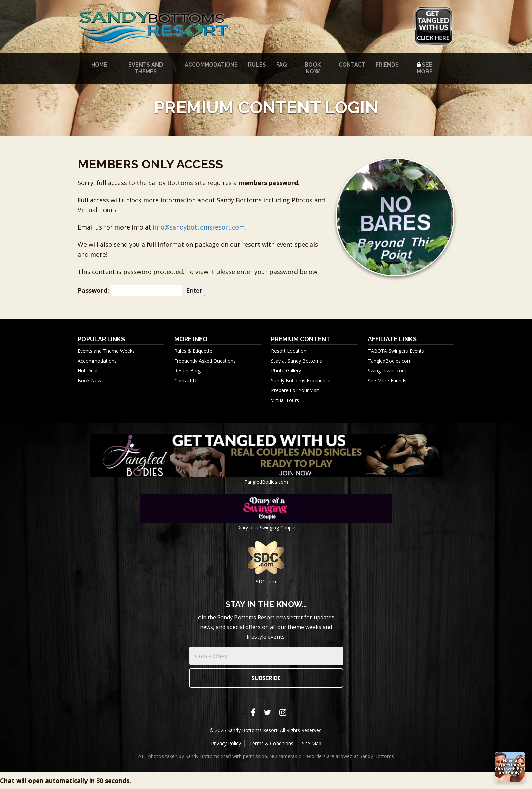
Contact (352, 65)
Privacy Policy (226, 743)
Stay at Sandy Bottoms (297, 361)
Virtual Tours (285, 400)
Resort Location (289, 351)
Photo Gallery (286, 371)
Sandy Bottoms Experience (301, 380)
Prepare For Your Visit (295, 390)
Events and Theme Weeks (106, 351)
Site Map (312, 743)
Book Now (313, 68)
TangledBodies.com (390, 361)
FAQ (282, 65)
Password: (130, 290)
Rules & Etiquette (193, 351)
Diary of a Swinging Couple (266, 527)
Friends (387, 65)
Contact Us (187, 380)
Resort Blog (187, 371)
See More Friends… (389, 380)
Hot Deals (89, 371)
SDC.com (266, 581)
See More (425, 68)
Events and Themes (146, 68)
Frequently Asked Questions (205, 361)
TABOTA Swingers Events (396, 351)
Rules (257, 65)
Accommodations (211, 65)
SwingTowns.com (387, 371)
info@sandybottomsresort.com (199, 227)
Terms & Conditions (271, 743)
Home (99, 65)
